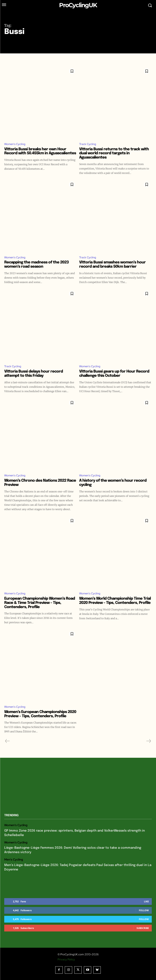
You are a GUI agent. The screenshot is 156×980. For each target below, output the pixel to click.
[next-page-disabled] (148, 741)
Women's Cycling (15, 144)
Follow (144, 910)
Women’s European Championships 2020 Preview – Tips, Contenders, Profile (40, 714)
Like (146, 901)
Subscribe (143, 928)
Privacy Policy (66, 959)
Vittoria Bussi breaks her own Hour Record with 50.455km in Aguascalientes (40, 151)
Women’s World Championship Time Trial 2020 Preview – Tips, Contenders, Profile (115, 601)
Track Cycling (88, 144)
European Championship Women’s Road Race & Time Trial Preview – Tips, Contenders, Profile (40, 603)
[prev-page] (8, 741)
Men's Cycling (14, 860)
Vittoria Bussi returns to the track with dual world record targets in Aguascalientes (114, 153)
